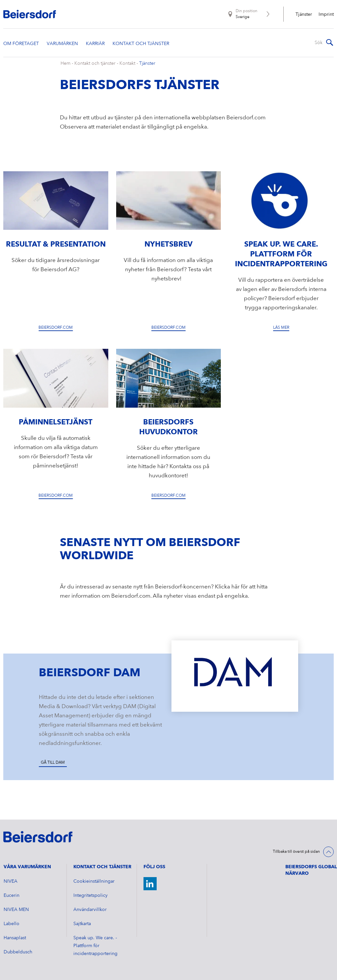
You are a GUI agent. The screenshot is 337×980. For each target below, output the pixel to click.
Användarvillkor (90, 910)
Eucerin (12, 896)
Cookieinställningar (94, 881)
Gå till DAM (53, 763)
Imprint (326, 14)
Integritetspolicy (91, 896)
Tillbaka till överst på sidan (296, 852)
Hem (65, 63)
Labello (12, 924)
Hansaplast (15, 938)
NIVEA (11, 881)
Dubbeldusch (18, 952)
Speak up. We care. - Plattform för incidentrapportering (95, 946)
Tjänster (304, 14)
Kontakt (127, 63)
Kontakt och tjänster (95, 63)
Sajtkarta (82, 924)
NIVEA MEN (16, 910)
